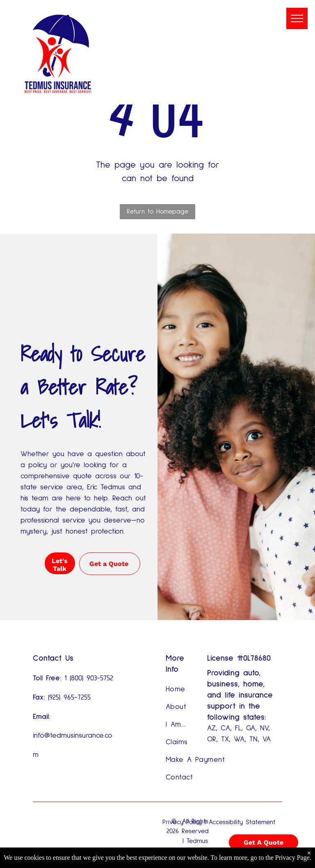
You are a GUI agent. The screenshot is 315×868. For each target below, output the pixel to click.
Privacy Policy (182, 822)
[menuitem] (196, 690)
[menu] (297, 18)
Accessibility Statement (242, 822)
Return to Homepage (157, 211)
